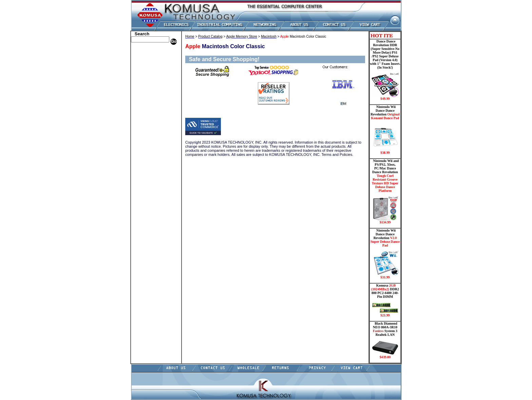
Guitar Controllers (149, 164)
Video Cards (144, 133)
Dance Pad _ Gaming (151, 77)
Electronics (142, 93)
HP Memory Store (148, 62)
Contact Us (142, 174)
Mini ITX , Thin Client (153, 113)
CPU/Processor (146, 72)
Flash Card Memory (150, 103)
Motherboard (144, 118)
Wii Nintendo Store (149, 139)
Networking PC (146, 123)
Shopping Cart (146, 169)
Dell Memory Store (149, 57)
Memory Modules (148, 108)
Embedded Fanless (149, 98)
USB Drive (142, 154)
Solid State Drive (147, 149)
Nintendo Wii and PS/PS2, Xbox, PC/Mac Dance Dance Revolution (385, 192)
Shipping (140, 144)
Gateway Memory (148, 159)
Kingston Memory (149, 67)
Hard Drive (143, 83)
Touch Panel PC (147, 128)
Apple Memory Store (151, 52)
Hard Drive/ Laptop (150, 88)
